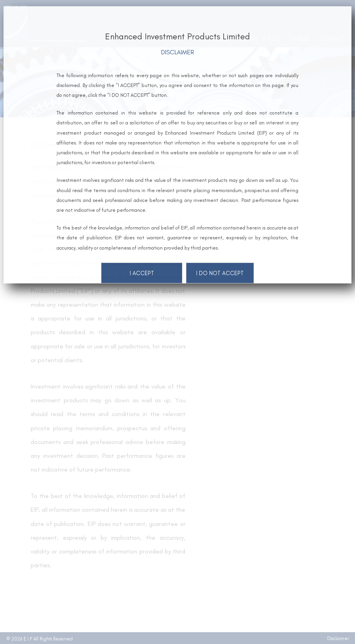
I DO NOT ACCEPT (220, 273)
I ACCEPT (142, 273)
